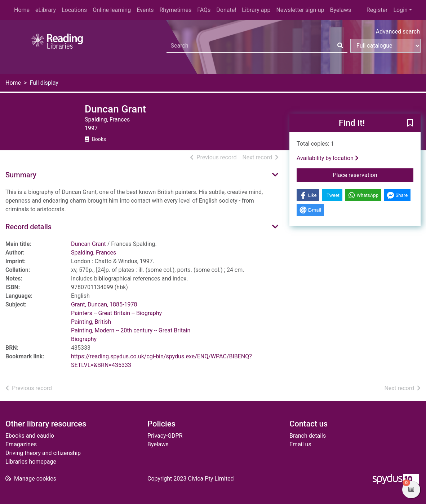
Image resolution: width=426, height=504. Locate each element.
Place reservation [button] (373, 174)
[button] (410, 123)
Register (377, 10)
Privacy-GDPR (165, 436)
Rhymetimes (175, 10)
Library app (256, 10)
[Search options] (385, 46)
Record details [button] (28, 227)
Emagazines (21, 444)
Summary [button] (21, 175)
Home (22, 10)
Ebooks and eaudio (30, 436)
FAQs (204, 10)
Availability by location (328, 158)
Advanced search (398, 32)
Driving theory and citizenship (43, 453)
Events (145, 10)
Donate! (226, 10)
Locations (74, 10)
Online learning (112, 10)
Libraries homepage (31, 462)
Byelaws (340, 10)
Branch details (308, 436)
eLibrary (46, 10)
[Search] (340, 46)
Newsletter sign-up (300, 10)
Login (400, 10)
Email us (300, 444)
